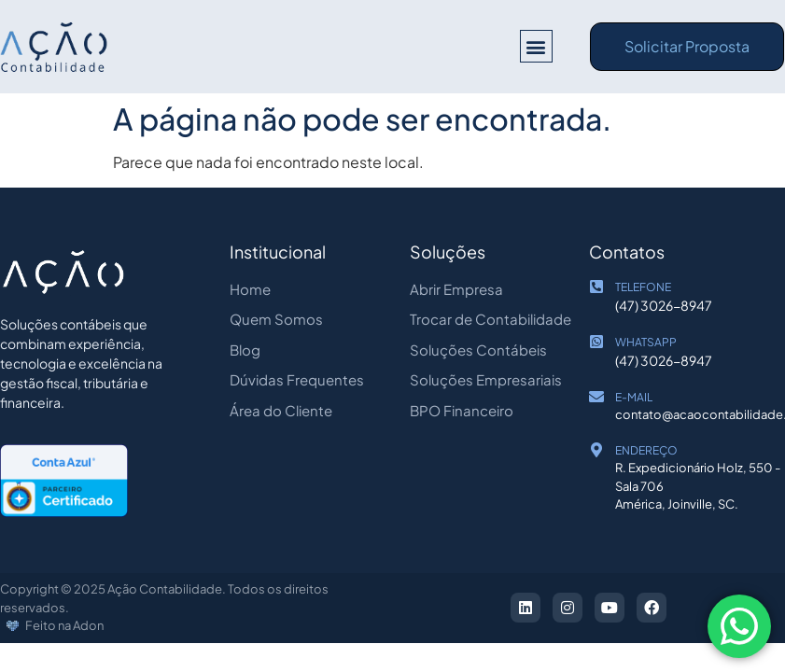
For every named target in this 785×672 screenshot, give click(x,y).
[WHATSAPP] (596, 342)
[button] (536, 46)
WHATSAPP (646, 342)
